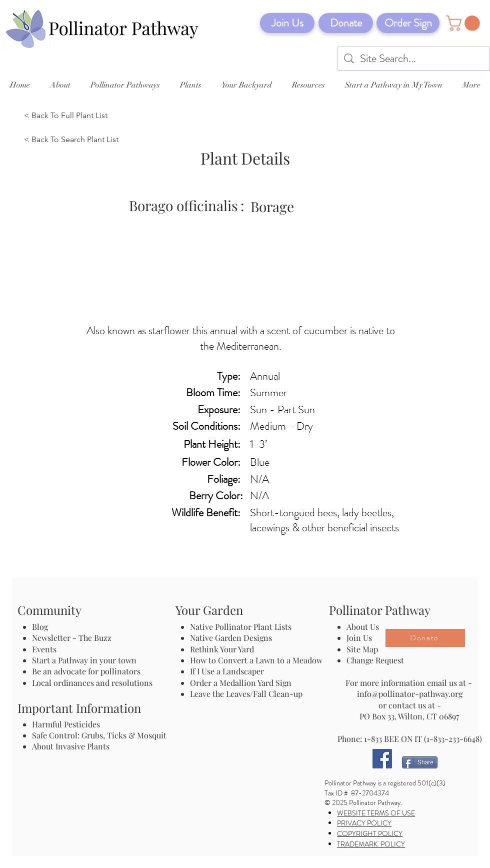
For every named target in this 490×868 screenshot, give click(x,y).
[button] (465, 23)
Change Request (375, 660)
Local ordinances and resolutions (92, 683)
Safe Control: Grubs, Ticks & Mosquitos (103, 735)
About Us (363, 627)
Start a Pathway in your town (84, 660)
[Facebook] (382, 759)
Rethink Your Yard (222, 649)
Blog (42, 627)
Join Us (359, 638)
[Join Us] (287, 23)
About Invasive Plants (71, 746)
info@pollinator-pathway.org (410, 694)
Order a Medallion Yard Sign (241, 683)
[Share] (420, 762)
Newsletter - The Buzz (72, 638)
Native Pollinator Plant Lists (241, 627)
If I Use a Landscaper (227, 671)
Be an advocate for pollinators (86, 671)
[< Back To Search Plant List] (74, 140)
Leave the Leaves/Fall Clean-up (246, 694)
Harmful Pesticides (66, 724)
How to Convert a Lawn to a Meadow (256, 660)
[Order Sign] (408, 23)
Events (44, 649)
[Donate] (346, 23)
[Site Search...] (414, 59)
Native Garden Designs (231, 638)
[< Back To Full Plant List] (74, 116)
